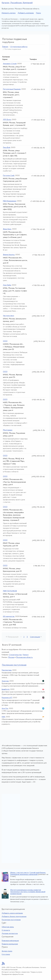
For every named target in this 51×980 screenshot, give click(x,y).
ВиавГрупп (6, 689)
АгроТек (5, 709)
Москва (11, 657)
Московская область (24, 657)
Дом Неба (7, 285)
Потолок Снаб (9, 176)
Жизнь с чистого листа (19, 873)
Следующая (35, 637)
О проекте (6, 930)
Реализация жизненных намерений (24, 875)
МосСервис (8, 430)
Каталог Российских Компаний (17, 3)
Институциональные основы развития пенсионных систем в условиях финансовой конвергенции (28, 892)
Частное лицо (9, 316)
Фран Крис (7, 229)
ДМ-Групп (7, 120)
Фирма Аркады (9, 255)
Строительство (15, 655)
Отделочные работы (19, 47)
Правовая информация (10, 941)
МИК (3, 717)
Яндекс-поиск (7, 951)
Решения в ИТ (7, 698)
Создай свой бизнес (38, 873)
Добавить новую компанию (12, 913)
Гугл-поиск (6, 954)
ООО (5, 341)
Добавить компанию (26, 13)
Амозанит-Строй (10, 64)
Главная (5, 47)
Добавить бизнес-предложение (14, 917)
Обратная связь (8, 927)
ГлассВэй (7, 148)
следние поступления (14, 665)
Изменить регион (9, 13)
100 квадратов (9, 617)
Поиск (38, 13)
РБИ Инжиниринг (10, 201)
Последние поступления (11, 920)
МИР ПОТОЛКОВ (10, 591)
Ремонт (26, 655)
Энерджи (5, 681)
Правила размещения (10, 944)
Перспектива (7, 670)
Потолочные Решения (12, 89)
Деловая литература (10, 934)
